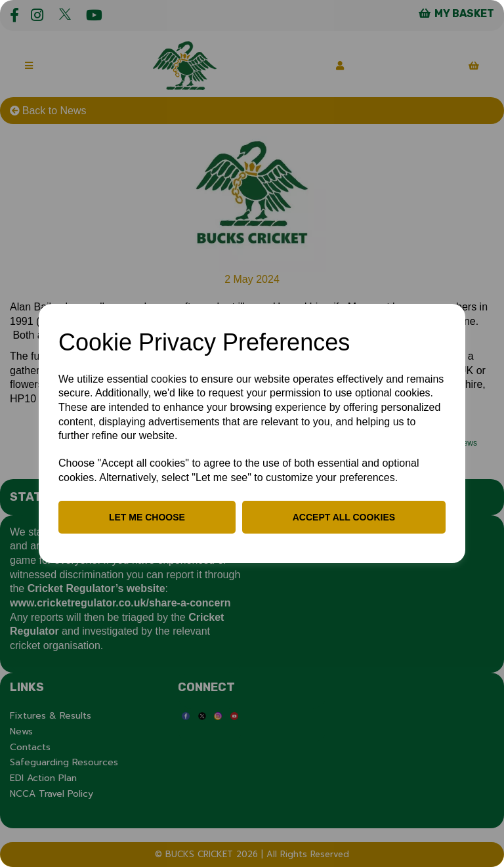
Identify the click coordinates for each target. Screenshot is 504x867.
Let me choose (147, 517)
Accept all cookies (344, 517)
